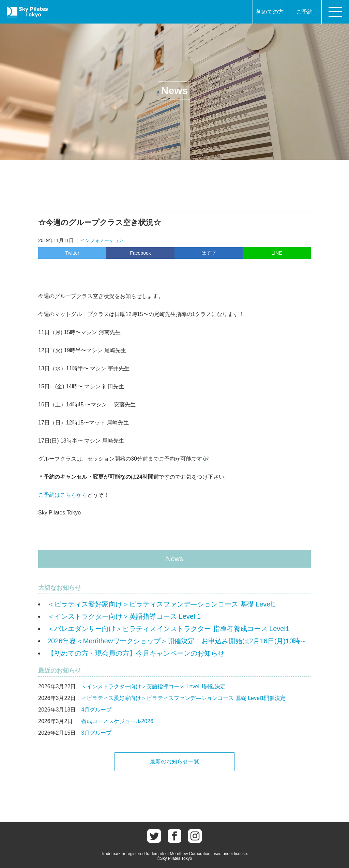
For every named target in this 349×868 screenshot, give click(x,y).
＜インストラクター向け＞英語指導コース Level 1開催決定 (153, 686)
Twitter (72, 253)
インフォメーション (102, 240)
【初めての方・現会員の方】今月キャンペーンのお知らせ (136, 653)
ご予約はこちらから (63, 495)
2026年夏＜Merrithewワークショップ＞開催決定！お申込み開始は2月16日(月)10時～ (177, 641)
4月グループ (96, 710)
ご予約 (304, 12)
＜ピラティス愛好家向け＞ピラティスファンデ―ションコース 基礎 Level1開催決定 (183, 698)
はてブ (209, 253)
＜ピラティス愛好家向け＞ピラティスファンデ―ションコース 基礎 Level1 (162, 604)
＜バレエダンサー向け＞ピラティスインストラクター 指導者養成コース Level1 (168, 629)
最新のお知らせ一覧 (174, 761)
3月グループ (96, 733)
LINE (277, 253)
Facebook (140, 253)
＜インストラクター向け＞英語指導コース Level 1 (124, 616)
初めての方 (270, 12)
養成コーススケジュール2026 (117, 721)
